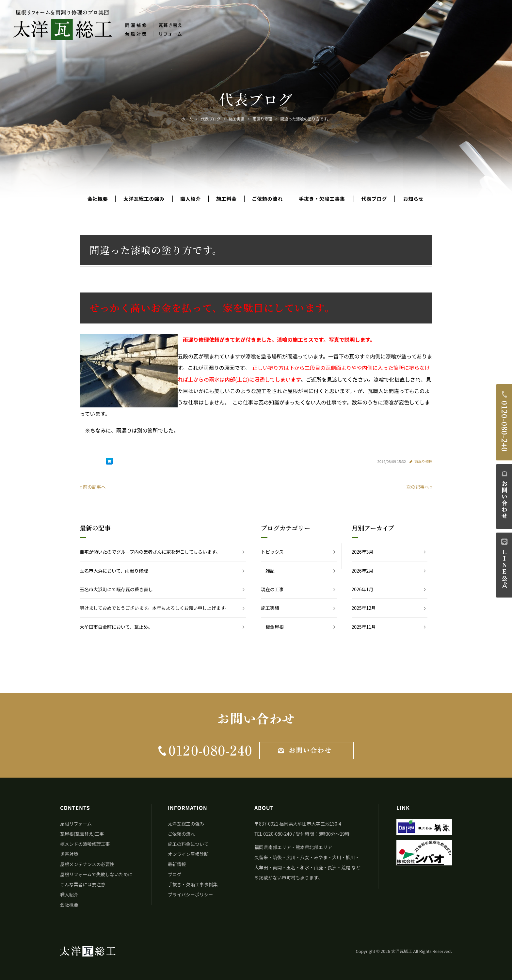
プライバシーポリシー (191, 894)
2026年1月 (363, 589)
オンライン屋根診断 (188, 854)
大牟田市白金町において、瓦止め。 (116, 627)
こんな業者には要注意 (83, 884)
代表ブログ (374, 199)
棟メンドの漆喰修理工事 (85, 844)
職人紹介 (191, 199)
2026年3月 (363, 552)
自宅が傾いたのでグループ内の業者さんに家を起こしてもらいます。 (150, 552)
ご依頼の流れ (267, 199)
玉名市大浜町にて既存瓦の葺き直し (116, 589)
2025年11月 (364, 627)
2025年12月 (364, 608)
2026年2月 (363, 571)
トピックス (272, 552)
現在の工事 (272, 589)
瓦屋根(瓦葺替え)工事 (82, 834)
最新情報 (177, 864)
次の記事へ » (419, 487)
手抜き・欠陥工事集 (322, 199)
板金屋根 (275, 627)
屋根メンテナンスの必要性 (88, 864)
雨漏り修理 (423, 461)
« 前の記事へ (93, 487)
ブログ (175, 874)
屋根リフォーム (76, 824)
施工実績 (270, 608)
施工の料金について (188, 844)
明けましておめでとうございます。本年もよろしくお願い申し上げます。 (154, 608)
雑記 (270, 571)
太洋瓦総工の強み (144, 199)
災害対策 (69, 854)
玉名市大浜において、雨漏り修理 (114, 571)
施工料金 (226, 199)
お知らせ (414, 199)
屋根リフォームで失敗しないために (97, 874)
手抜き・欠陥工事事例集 (193, 884)
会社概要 (97, 199)
